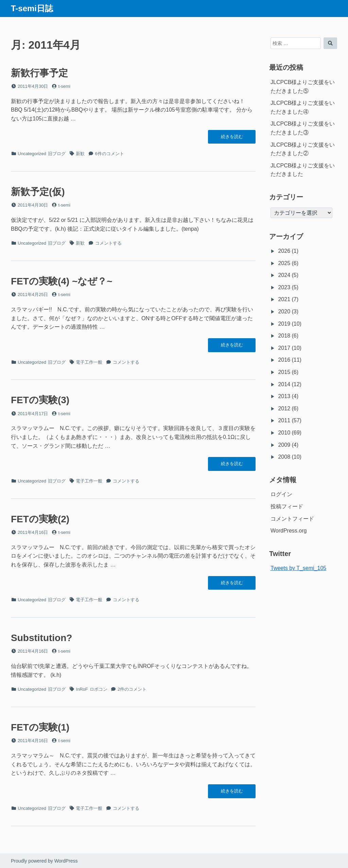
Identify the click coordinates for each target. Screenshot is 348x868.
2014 (284, 384)
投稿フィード (287, 506)
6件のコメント (110, 154)
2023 (284, 287)
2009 (284, 445)
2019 (284, 324)
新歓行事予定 (39, 73)
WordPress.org (289, 531)
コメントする (108, 243)
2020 (284, 312)
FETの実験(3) (40, 400)
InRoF (82, 689)
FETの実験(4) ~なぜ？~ (62, 281)
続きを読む (232, 138)
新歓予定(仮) (38, 192)
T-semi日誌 (32, 8)
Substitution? (41, 638)
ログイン (281, 494)
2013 (284, 396)
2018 (284, 336)
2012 (284, 408)
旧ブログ (57, 154)
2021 (284, 299)
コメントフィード (292, 519)
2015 (284, 372)
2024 (284, 275)
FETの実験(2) (40, 519)
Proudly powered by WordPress (44, 861)
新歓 (80, 154)
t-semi (64, 86)
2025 (284, 263)
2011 (284, 420)
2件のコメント (132, 689)
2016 (284, 360)
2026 (284, 251)
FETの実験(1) (40, 727)
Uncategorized (32, 154)
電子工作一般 (89, 362)
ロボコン (99, 689)
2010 (284, 433)
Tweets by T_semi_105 (298, 568)
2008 (284, 457)
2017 (284, 348)
